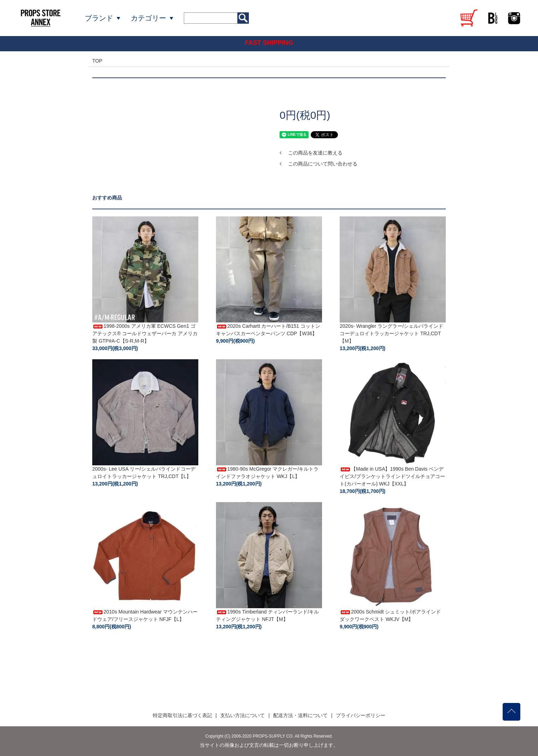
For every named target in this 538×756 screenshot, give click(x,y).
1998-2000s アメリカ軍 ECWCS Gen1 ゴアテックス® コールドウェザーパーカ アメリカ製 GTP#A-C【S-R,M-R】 (145, 333)
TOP (97, 61)
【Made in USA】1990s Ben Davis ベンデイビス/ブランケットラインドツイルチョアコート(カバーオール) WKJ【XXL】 (392, 476)
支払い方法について (242, 715)
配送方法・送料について (300, 715)
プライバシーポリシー (361, 715)
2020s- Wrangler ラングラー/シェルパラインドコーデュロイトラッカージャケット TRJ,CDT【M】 (391, 333)
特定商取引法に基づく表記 (182, 715)
